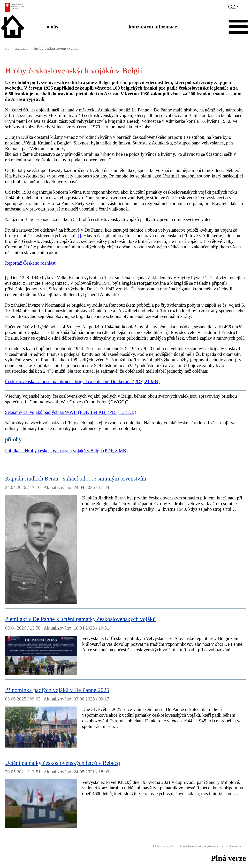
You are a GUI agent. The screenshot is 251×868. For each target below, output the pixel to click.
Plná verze (229, 858)
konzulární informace (153, 27)
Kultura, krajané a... (22, 49)
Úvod (7, 49)
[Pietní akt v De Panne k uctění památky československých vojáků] (125, 644)
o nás (52, 27)
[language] (233, 6)
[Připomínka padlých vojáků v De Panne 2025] (125, 716)
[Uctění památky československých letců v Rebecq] (125, 792)
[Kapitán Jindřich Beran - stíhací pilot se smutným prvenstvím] (125, 538)
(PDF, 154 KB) (121, 412)
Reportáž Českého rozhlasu (31, 263)
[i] (79, 236)
